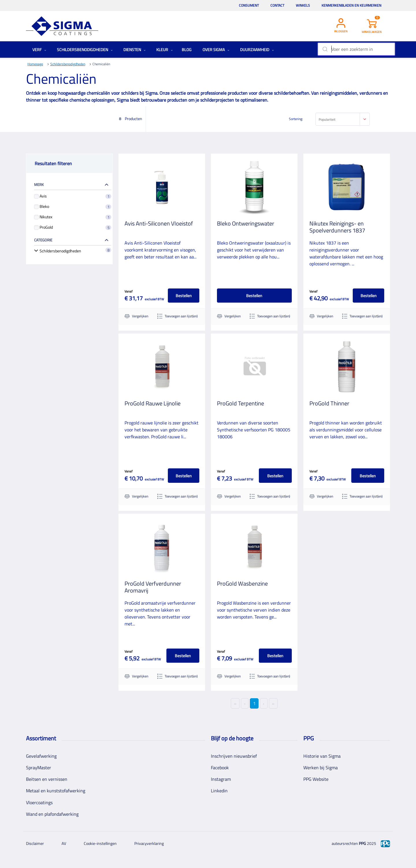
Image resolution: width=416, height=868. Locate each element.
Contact (277, 5)
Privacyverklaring (149, 843)
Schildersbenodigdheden (85, 50)
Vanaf (129, 291)
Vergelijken (136, 316)
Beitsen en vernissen (47, 779)
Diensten (134, 50)
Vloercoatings (39, 802)
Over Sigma (216, 50)
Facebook (220, 768)
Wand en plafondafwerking (52, 814)
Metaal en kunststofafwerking (56, 791)
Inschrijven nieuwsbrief (234, 756)
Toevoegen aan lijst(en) (177, 316)
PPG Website (316, 779)
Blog (187, 50)
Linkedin (219, 791)
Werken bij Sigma (321, 768)
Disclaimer (35, 843)
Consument (249, 5)
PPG (362, 843)
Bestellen (183, 296)
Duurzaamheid (257, 50)
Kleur (165, 50)
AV (64, 843)
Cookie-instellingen (100, 843)
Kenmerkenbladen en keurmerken (351, 5)
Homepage (35, 64)
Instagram (221, 779)
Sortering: (296, 119)
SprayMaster (39, 768)
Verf (39, 50)
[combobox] (356, 49)
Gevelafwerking (41, 756)
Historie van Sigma (322, 756)
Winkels (303, 5)
